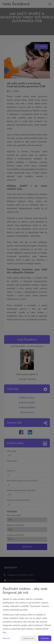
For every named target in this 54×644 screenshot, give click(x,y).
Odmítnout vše (28, 638)
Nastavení (6, 638)
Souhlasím (45, 638)
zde (4, 632)
